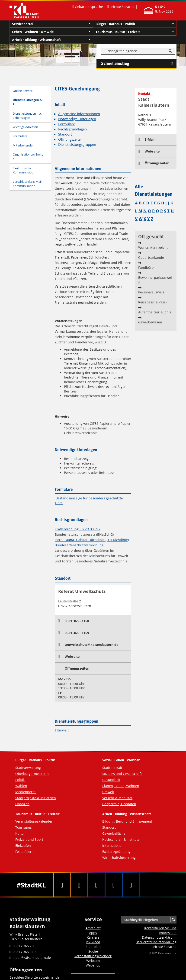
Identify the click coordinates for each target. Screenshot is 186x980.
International (112, 845)
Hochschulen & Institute (121, 839)
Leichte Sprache (122, 7)
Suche (93, 951)
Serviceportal (51, 24)
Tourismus (24, 827)
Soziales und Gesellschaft (122, 774)
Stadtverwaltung (28, 768)
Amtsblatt (93, 928)
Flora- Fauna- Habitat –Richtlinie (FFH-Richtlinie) (92, 540)
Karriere (93, 937)
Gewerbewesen (150, 322)
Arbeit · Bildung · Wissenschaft (51, 40)
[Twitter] (79, 885)
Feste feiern (24, 852)
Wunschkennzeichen (154, 247)
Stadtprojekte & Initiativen (36, 798)
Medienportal (26, 792)
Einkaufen (23, 845)
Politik (20, 780)
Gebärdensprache (89, 7)
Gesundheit (111, 780)
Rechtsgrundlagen (72, 129)
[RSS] (131, 885)
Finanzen (22, 804)
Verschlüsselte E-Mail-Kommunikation (28, 184)
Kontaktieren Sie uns (160, 928)
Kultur (20, 833)
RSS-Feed (93, 942)
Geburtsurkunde (151, 257)
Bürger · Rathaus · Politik (135, 24)
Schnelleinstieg (139, 64)
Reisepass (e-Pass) (152, 302)
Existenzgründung (116, 852)
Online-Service (23, 91)
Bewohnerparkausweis (155, 280)
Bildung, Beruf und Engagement (127, 821)
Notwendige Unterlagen (77, 119)
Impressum (168, 933)
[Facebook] (62, 885)
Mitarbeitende (23, 145)
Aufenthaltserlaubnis (155, 312)
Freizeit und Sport (29, 839)
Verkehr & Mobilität (117, 798)
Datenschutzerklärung (159, 937)
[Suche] (170, 51)
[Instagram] (114, 885)
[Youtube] (96, 885)
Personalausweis (151, 292)
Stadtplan (93, 947)
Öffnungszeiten (70, 139)
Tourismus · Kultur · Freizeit (135, 32)
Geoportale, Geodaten (119, 804)
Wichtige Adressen (25, 127)
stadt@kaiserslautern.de (32, 958)
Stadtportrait (112, 768)
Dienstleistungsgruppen (77, 145)
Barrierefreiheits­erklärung (156, 942)
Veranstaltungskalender (34, 821)
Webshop (93, 965)
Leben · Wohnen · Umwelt (51, 32)
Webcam (93, 961)
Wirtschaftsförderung (119, 858)
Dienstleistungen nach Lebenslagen (28, 116)
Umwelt (63, 730)
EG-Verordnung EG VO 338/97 (78, 529)
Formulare (20, 136)
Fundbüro (146, 267)
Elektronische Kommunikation (24, 170)
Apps (93, 933)
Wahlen (21, 786)
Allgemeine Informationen (79, 114)
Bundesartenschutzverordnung (79, 545)
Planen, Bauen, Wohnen (121, 786)
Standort (65, 134)
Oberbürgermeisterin (32, 774)
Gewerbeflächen (115, 833)
